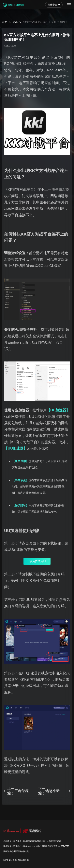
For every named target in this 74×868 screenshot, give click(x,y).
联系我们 (17, 846)
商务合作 (27, 846)
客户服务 (17, 841)
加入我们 (37, 846)
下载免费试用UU (37, 561)
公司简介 (7, 841)
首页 (5, 22)
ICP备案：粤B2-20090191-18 (16, 860)
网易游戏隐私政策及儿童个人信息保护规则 (42, 841)
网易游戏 (7, 846)
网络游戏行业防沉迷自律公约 (16, 851)
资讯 (15, 22)
